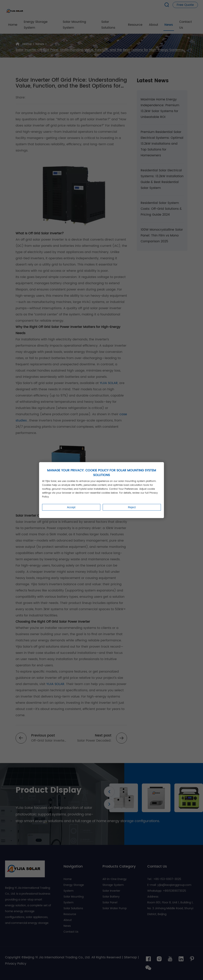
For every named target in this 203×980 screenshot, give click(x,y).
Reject (132, 507)
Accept (71, 507)
